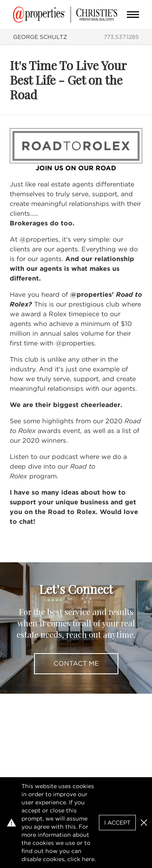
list (126, 431)
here (88, 859)
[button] (144, 823)
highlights (58, 421)
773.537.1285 (121, 37)
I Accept (117, 823)
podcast (65, 457)
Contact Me (76, 663)
